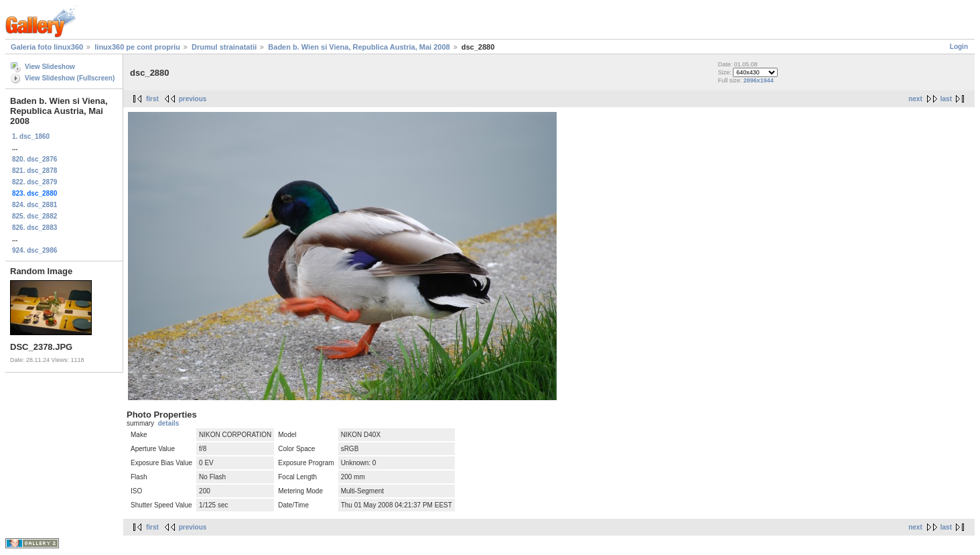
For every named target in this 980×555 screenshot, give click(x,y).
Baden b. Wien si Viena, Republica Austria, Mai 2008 (359, 47)
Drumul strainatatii (224, 47)
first (152, 99)
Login (959, 47)
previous (193, 99)
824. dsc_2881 (34, 205)
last (946, 99)
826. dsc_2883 (34, 228)
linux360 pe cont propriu (137, 47)
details (169, 423)
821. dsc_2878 (34, 171)
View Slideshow (50, 67)
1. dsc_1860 (31, 136)
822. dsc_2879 (34, 182)
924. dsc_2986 (34, 250)
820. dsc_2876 (34, 159)
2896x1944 (759, 80)
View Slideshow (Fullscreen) (70, 78)
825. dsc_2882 (34, 216)
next (915, 99)
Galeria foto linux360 (47, 47)
